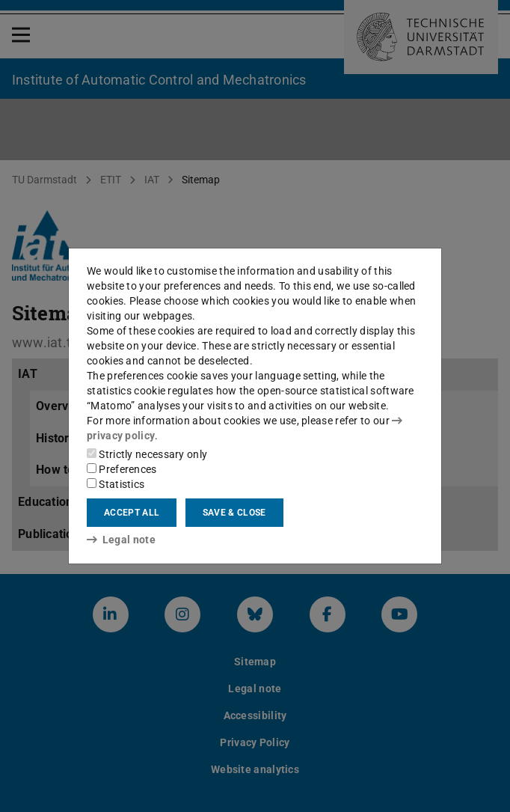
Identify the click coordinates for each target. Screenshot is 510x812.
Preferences (122, 469)
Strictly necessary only (147, 454)
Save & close (234, 513)
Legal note (121, 540)
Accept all (132, 513)
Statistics (116, 484)
